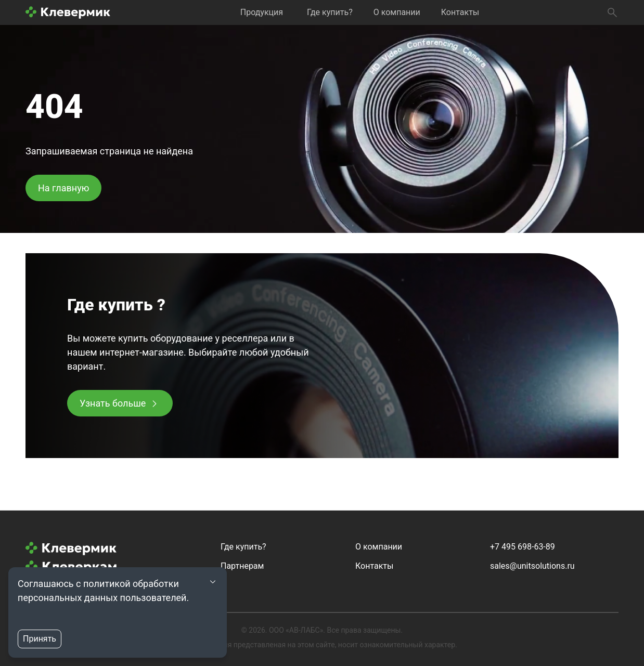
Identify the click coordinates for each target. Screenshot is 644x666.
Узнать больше (113, 403)
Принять (40, 639)
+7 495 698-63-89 (523, 547)
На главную (63, 188)
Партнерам (242, 566)
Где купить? (330, 12)
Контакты (460, 12)
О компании (397, 12)
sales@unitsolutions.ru (532, 566)
